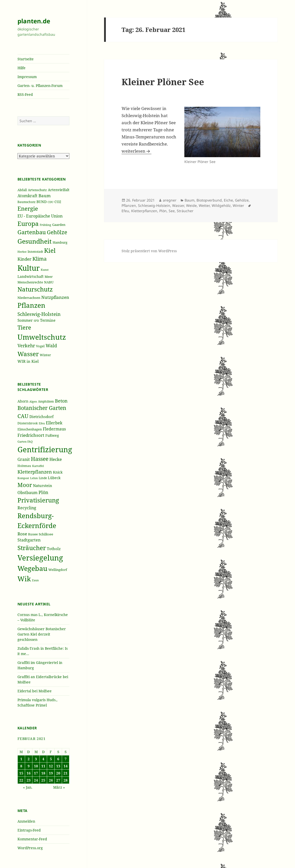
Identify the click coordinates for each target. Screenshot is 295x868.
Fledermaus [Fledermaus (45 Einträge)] (54, 429)
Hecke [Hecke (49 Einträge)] (56, 459)
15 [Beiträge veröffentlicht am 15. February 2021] (21, 773)
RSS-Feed (25, 94)
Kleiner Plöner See (163, 82)
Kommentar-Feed (32, 839)
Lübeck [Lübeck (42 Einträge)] (54, 478)
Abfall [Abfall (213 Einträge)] (22, 190)
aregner (170, 200)
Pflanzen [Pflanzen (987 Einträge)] (31, 305)
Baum (190, 200)
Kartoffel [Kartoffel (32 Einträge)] (38, 466)
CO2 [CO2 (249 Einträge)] (58, 202)
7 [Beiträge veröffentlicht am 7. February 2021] (66, 759)
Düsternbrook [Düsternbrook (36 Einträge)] (28, 423)
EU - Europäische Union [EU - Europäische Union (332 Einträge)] (40, 216)
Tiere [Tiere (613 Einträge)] (24, 327)
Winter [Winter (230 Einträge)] (45, 355)
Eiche (228, 200)
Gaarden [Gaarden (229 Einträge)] (59, 225)
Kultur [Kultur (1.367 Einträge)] (29, 268)
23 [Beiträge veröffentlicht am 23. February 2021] (29, 780)
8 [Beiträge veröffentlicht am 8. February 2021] (21, 766)
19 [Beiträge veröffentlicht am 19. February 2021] (51, 773)
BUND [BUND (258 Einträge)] (42, 202)
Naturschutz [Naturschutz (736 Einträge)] (35, 289)
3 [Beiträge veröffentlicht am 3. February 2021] (36, 759)
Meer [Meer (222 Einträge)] (49, 277)
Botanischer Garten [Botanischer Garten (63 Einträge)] (42, 408)
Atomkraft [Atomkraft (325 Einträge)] (27, 196)
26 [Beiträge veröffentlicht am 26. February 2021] (51, 780)
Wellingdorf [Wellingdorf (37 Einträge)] (58, 570)
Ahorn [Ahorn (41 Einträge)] (23, 401)
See (172, 211)
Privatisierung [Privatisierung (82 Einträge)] (38, 500)
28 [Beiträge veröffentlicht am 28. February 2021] (66, 780)
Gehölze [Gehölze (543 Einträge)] (57, 232)
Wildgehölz (221, 205)
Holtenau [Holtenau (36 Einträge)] (24, 466)
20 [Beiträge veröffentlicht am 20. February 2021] (58, 773)
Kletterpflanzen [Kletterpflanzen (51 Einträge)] (35, 472)
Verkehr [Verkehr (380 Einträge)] (26, 346)
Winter (238, 205)
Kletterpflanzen (144, 211)
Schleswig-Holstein (154, 205)
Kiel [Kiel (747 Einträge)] (50, 250)
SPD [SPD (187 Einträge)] (36, 321)
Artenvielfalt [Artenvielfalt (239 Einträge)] (59, 190)
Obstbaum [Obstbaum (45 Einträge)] (27, 493)
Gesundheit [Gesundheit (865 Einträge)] (35, 241)
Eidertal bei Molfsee (35, 691)
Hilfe (22, 68)
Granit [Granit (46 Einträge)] (24, 459)
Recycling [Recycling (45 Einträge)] (27, 508)
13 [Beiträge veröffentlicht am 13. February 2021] (58, 766)
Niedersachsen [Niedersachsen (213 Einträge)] (29, 298)
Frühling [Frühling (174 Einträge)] (45, 225)
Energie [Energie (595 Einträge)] (28, 209)
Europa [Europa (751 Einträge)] (28, 223)
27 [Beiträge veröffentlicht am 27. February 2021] (58, 780)
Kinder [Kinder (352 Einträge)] (24, 259)
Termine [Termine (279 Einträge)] (48, 320)
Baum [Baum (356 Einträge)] (45, 196)
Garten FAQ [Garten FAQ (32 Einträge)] (25, 442)
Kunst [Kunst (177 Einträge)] (45, 270)
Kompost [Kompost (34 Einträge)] (23, 478)
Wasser (178, 205)
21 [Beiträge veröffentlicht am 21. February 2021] (66, 773)
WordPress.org (30, 848)
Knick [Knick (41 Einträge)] (58, 472)
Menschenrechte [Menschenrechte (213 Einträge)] (30, 282)
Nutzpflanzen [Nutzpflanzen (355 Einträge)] (55, 297)
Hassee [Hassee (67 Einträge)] (40, 459)
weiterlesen (136, 151)
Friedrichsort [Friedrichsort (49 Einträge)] (31, 435)
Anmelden (26, 821)
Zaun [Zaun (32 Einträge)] (35, 580)
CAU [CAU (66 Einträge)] (23, 416)
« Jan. (28, 787)
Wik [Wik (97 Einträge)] (24, 579)
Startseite (26, 59)
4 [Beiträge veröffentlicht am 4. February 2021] (43, 759)
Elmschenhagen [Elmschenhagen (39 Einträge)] (30, 429)
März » (59, 787)
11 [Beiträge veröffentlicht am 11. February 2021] (43, 766)
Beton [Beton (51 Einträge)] (61, 401)
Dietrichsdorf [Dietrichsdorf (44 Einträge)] (42, 417)
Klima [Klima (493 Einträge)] (40, 259)
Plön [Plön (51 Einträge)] (43, 492)
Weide (191, 205)
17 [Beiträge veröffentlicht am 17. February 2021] (36, 773)
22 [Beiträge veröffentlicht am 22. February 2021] (21, 780)
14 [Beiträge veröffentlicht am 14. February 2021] (66, 766)
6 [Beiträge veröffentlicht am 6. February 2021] (58, 759)
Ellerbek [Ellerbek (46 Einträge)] (54, 423)
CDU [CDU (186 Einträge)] (51, 202)
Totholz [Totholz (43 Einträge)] (54, 549)
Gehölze (242, 200)
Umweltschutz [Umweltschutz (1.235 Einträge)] (42, 337)
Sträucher (185, 211)
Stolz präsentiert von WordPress (149, 251)
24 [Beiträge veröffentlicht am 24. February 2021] (36, 780)
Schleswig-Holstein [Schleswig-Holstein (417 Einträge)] (39, 314)
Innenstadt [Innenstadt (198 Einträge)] (35, 251)
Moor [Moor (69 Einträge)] (25, 485)
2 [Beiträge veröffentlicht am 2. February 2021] (29, 759)
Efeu (125, 211)
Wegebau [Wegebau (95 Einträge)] (32, 568)
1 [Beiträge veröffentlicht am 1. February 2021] (21, 759)
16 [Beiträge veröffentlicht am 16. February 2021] (29, 773)
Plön (163, 211)
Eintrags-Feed (29, 830)
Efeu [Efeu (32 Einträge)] (42, 423)
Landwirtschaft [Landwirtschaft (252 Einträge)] (31, 276)
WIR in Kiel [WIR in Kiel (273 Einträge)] (28, 361)
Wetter (204, 205)
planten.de (34, 21)
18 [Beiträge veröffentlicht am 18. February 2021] (43, 773)
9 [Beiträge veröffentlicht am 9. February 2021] (29, 766)
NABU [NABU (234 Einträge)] (49, 282)
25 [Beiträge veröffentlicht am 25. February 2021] (43, 780)
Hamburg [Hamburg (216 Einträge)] (60, 242)
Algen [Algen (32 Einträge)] (33, 402)
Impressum (27, 77)
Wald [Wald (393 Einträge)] (51, 346)
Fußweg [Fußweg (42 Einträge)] (52, 435)
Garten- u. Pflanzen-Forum (40, 86)
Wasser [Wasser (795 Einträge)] (28, 354)
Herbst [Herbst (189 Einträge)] (22, 252)
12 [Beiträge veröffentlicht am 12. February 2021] (51, 766)
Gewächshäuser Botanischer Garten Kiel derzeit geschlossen (42, 634)
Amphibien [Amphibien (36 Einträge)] (46, 401)
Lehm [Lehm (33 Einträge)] (34, 478)
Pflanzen (129, 205)
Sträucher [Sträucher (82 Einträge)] (32, 548)
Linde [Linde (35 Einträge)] (43, 478)
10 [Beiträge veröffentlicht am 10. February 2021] (36, 766)
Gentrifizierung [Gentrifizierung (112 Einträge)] (45, 449)
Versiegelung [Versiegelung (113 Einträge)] (40, 558)
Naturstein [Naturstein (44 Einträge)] (43, 485)
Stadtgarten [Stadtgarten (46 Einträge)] (29, 540)
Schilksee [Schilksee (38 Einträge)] (46, 534)
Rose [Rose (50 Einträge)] (22, 534)
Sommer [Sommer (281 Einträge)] (25, 320)
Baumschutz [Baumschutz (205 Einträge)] (26, 202)
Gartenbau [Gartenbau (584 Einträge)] (32, 232)
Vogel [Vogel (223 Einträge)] (40, 346)
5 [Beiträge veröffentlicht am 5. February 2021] (51, 759)
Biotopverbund (209, 200)
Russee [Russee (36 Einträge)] (33, 534)
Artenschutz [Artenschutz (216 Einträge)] (37, 190)
